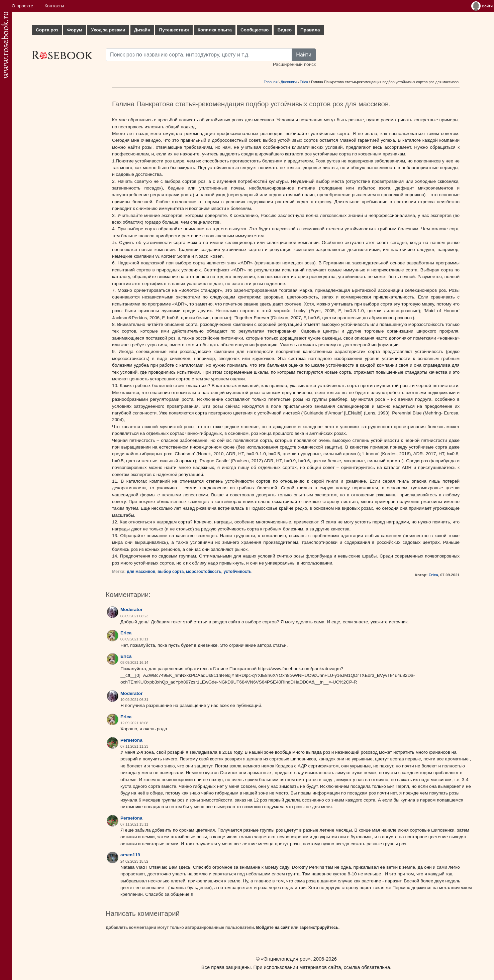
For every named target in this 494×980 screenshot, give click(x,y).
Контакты (54, 6)
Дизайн (142, 30)
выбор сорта (171, 572)
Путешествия (174, 30)
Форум (74, 30)
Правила (310, 30)
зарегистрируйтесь (319, 928)
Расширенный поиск (294, 64)
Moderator (131, 609)
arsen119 (130, 855)
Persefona (131, 740)
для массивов (141, 572)
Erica (304, 82)
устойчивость (237, 572)
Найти (304, 55)
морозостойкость (204, 572)
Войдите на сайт (273, 928)
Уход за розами (108, 30)
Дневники (289, 82)
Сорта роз (47, 30)
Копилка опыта (215, 30)
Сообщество (255, 30)
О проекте (22, 6)
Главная (271, 82)
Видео (284, 30)
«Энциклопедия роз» (286, 959)
